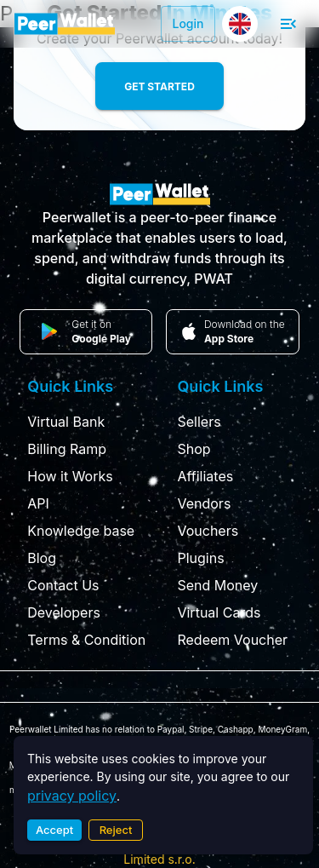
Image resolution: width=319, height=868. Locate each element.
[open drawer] (288, 24)
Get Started (159, 86)
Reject (116, 830)
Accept (54, 830)
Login (188, 23)
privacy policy (72, 796)
